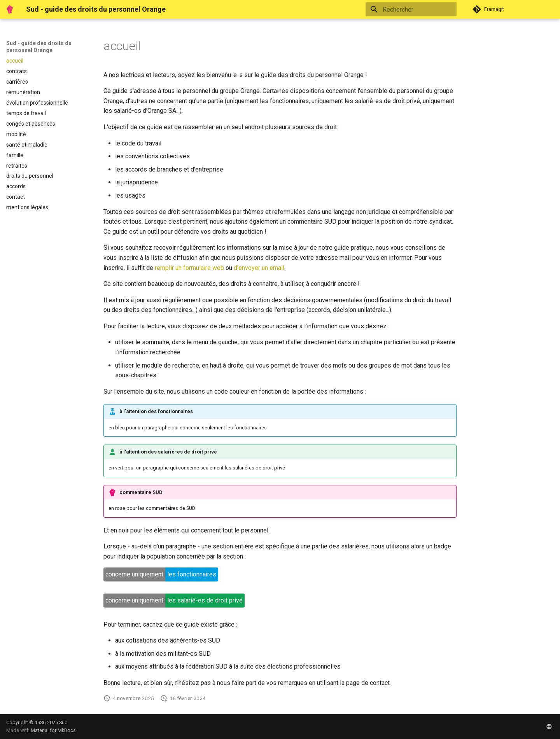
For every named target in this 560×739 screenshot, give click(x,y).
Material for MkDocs (53, 730)
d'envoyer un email (259, 268)
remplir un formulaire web (189, 268)
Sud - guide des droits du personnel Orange (39, 47)
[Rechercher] (411, 9)
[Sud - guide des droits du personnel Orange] (10, 9)
